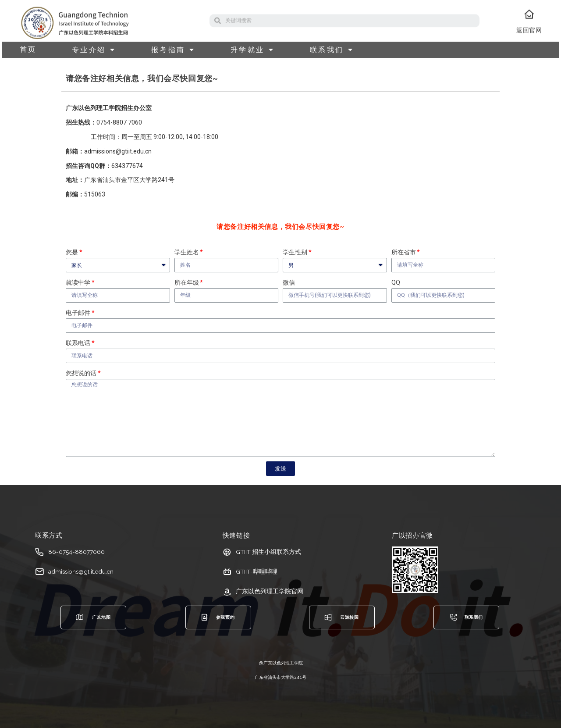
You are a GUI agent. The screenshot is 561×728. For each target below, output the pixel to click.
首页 (28, 50)
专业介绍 (94, 50)
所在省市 (404, 252)
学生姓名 (187, 252)
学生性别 (295, 252)
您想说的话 (81, 373)
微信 (289, 282)
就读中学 (78, 282)
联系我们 (332, 50)
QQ (396, 282)
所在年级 (187, 282)
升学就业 (253, 50)
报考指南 (173, 50)
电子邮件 (78, 313)
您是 (72, 252)
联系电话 (78, 343)
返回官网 (529, 37)
